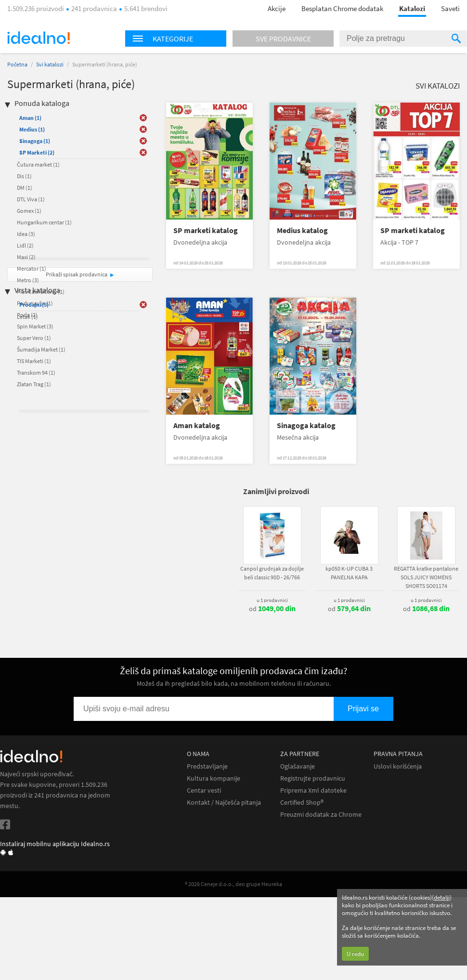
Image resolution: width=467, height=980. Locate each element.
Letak (27, 317)
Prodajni (34, 305)
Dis (24, 176)
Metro (28, 280)
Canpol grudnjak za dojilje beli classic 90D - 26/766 (272, 573)
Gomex (29, 211)
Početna (17, 64)
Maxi (26, 257)
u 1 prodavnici (272, 600)
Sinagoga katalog (306, 425)
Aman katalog (197, 425)
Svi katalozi (50, 64)
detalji (442, 897)
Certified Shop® (302, 803)
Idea (26, 234)
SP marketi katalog (206, 230)
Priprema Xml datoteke (313, 791)
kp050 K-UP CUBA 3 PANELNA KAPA (349, 573)
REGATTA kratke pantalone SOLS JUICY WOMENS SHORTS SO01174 (426, 577)
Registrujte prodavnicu (313, 778)
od (272, 609)
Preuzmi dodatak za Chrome (321, 815)
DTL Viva (31, 199)
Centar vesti (204, 791)
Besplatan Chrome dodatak (342, 8)
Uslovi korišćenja (398, 766)
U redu (355, 954)
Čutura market (38, 164)
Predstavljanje (207, 766)
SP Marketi (37, 152)
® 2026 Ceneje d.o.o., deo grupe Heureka (233, 884)
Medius (32, 129)
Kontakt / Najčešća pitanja (224, 803)
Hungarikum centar (44, 222)
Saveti (450, 8)
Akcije (277, 8)
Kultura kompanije (214, 778)
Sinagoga (35, 141)
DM (25, 188)
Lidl (25, 245)
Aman (30, 118)
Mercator (32, 268)
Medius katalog (302, 230)
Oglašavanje (298, 766)
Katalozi (412, 8)
